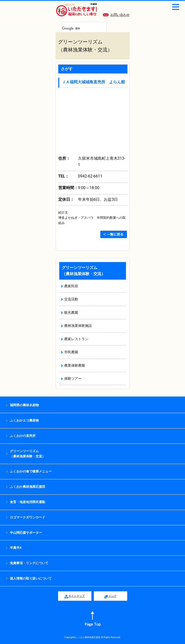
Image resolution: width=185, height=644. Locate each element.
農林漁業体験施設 (78, 326)
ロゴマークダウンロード (28, 517)
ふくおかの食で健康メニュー (31, 471)
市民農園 (71, 352)
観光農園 (71, 312)
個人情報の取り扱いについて (31, 578)
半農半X (16, 548)
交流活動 (71, 299)
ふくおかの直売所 (23, 436)
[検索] (78, 29)
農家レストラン (76, 339)
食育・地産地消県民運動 (28, 502)
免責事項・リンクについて (29, 563)
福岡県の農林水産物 (24, 405)
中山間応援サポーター (26, 533)
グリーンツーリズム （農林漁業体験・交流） (28, 454)
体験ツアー (73, 378)
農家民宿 (71, 286)
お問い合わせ (116, 15)
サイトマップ (75, 596)
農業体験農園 (75, 365)
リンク (110, 596)
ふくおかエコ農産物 (24, 420)
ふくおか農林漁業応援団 (28, 487)
